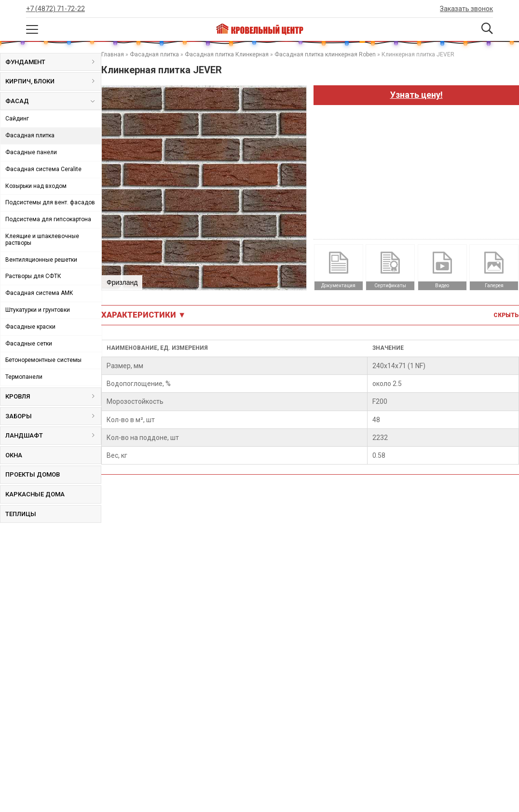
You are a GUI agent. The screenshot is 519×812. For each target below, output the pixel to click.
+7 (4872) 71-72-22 (55, 9)
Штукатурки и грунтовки (38, 310)
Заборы (53, 416)
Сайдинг (17, 119)
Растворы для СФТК (33, 276)
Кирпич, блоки (53, 81)
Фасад (50, 103)
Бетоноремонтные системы (43, 360)
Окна (14, 455)
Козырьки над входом (36, 186)
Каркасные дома (35, 494)
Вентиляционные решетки (41, 260)
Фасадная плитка (30, 135)
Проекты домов (33, 474)
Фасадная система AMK (39, 293)
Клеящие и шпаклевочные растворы (42, 240)
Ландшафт (53, 435)
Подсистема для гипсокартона (48, 219)
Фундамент (53, 62)
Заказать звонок (466, 9)
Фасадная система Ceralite (43, 169)
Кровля (53, 396)
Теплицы (21, 514)
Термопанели (24, 377)
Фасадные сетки (29, 344)
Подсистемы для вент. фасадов (50, 202)
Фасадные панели (31, 152)
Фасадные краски (30, 327)
